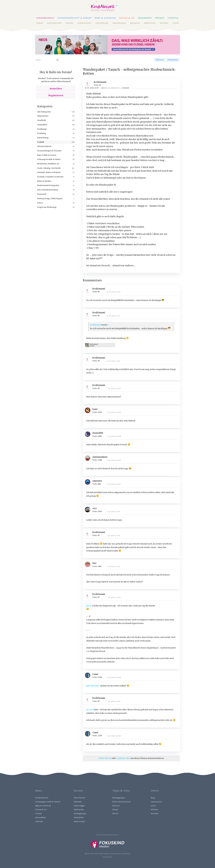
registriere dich (123, 758)
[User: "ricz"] (89, 510)
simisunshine (100, 457)
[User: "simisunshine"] (89, 458)
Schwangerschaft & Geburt (75, 18)
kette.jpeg (94, 344)
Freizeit (160, 18)
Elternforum (79, 798)
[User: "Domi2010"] (89, 434)
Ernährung (42, 129)
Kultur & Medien (44, 181)
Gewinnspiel (79, 821)
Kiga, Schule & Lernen (47, 155)
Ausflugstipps (54, 23)
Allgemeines (43, 116)
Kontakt (155, 814)
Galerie (70, 23)
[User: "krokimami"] (89, 83)
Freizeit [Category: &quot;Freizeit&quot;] (126, 88)
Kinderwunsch (45, 18)
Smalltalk (42, 120)
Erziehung (42, 133)
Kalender (135, 23)
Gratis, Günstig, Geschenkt (49, 168)
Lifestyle (173, 18)
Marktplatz (150, 23)
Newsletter (79, 818)
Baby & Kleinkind (105, 18)
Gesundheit (145, 18)
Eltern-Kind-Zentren (122, 802)
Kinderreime (102, 23)
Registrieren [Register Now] (56, 95)
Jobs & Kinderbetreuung (48, 190)
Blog (153, 798)
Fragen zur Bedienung (47, 207)
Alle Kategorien (44, 112)
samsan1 (97, 481)
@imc (89, 606)
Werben (154, 810)
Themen (159, 60)
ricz (94, 508)
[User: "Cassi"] (89, 675)
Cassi (95, 674)
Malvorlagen (119, 23)
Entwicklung (43, 138)
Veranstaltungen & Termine (49, 151)
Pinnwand (173, 60)
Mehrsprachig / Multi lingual (50, 198)
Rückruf (164, 23)
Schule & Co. (127, 18)
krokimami (100, 82)
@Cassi (90, 710)
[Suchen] (58, 60)
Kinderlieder (84, 23)
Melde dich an (105, 758)
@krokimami (93, 686)
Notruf (115, 814)
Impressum (156, 802)
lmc (94, 563)
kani (95, 409)
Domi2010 (98, 433)
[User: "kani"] (89, 410)
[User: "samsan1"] (89, 482)
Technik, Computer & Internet (50, 177)
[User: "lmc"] (89, 564)
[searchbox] (47, 60)
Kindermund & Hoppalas (48, 185)
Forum (39, 23)
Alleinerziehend (44, 146)
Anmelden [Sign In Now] (56, 89)
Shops (176, 23)
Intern (40, 203)
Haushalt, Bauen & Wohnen (49, 172)
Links (153, 806)
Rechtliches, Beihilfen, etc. (49, 164)
